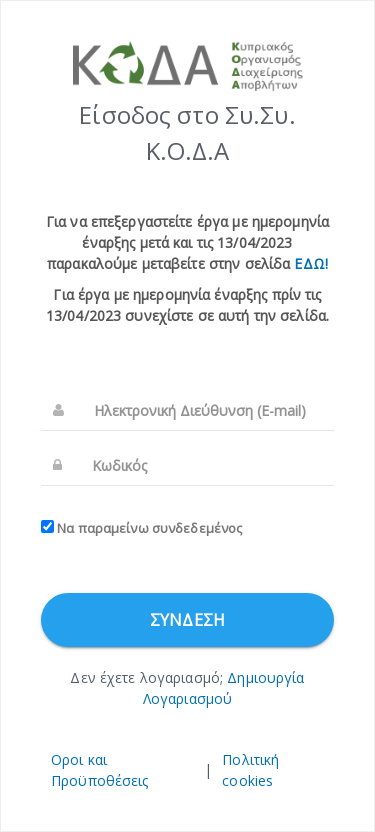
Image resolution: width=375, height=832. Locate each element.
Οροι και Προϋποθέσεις (100, 770)
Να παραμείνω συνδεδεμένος (141, 528)
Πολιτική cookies (250, 770)
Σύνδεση (187, 620)
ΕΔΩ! (311, 263)
